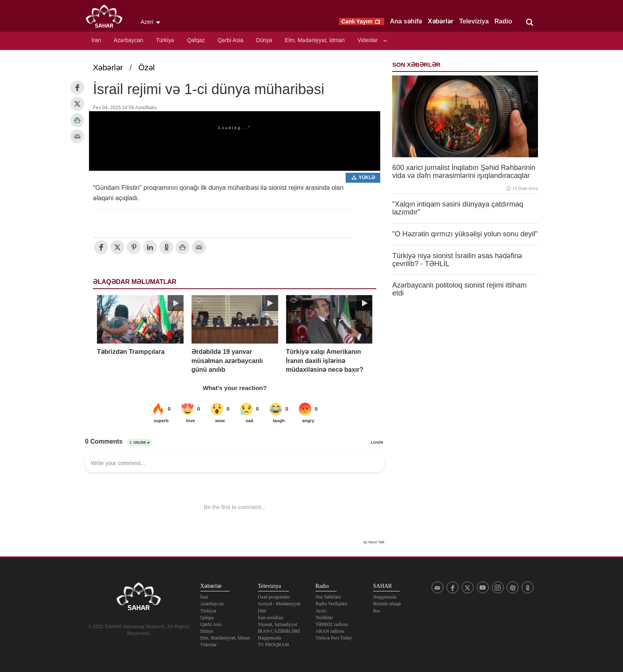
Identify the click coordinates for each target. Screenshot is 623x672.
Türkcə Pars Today (334, 638)
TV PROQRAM (273, 645)
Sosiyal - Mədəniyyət (279, 604)
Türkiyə (165, 40)
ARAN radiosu (330, 631)
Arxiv (321, 611)
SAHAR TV (139, 599)
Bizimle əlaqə (387, 604)
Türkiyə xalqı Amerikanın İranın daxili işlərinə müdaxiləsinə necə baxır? (325, 361)
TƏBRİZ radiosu (332, 624)
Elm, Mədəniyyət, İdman (315, 40)
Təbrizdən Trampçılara (131, 352)
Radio (503, 21)
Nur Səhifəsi (328, 597)
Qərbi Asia (231, 40)
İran (96, 40)
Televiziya (474, 21)
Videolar (368, 40)
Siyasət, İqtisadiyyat (278, 624)
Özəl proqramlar (274, 597)
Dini (262, 611)
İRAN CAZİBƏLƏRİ (279, 631)
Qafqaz (196, 40)
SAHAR (107, 18)
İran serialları (271, 618)
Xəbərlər (441, 21)
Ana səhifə (406, 21)
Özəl (146, 68)
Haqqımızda (270, 638)
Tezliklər (324, 618)
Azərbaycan (128, 40)
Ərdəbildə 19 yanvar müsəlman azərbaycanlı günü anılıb (227, 361)
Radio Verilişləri (331, 604)
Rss (376, 611)
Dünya (264, 40)
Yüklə (363, 178)
